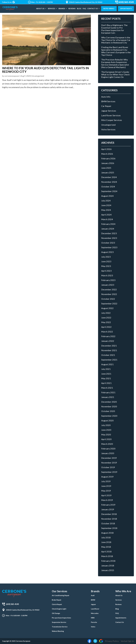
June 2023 (106, 261)
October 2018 (108, 523)
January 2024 (108, 229)
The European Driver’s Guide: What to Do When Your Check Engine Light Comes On (115, 74)
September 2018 (109, 528)
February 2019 (108, 505)
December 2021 (109, 346)
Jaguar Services (109, 111)
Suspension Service (59, 622)
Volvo (93, 627)
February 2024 (108, 224)
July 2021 (106, 369)
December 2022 (109, 289)
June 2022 (106, 318)
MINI (93, 618)
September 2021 (109, 360)
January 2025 (108, 172)
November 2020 (109, 406)
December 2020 (109, 402)
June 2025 (106, 168)
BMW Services (108, 101)
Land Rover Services (111, 115)
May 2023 (106, 266)
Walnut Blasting (58, 631)
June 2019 (106, 486)
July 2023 (106, 257)
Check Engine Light (59, 609)
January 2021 (108, 397)
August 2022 (107, 308)
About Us (40, 9)
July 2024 (106, 201)
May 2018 (106, 547)
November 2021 (109, 350)
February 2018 (108, 561)
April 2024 (106, 215)
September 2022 (109, 303)
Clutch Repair (57, 604)
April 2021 (106, 383)
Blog (79, 9)
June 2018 (106, 542)
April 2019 (106, 495)
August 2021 (107, 364)
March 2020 (107, 444)
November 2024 (109, 182)
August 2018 (107, 533)
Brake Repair (57, 600)
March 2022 (107, 332)
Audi (93, 595)
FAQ (84, 9)
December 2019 (109, 458)
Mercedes (95, 613)
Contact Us (92, 9)
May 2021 (106, 378)
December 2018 (109, 514)
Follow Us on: (8, 2)
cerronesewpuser (12, 76)
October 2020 (108, 411)
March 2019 (107, 500)
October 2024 (108, 187)
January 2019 (108, 509)
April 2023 (106, 271)
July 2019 (106, 481)
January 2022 (108, 341)
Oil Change (56, 613)
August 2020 (107, 420)
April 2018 (106, 551)
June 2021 (106, 374)
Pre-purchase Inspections (61, 618)
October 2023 (108, 243)
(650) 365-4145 (124, 2)
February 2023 (108, 280)
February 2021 (108, 392)
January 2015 (108, 570)
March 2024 (107, 219)
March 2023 (107, 275)
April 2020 (106, 439)
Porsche (94, 622)
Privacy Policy (112, 641)
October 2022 (108, 299)
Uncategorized (38, 76)
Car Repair (106, 106)
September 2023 (109, 247)
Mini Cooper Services (112, 120)
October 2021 (108, 355)
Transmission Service (60, 627)
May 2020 (106, 435)
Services (51, 9)
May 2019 (106, 491)
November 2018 (109, 519)
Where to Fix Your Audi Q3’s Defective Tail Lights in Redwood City (45, 70)
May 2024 (106, 210)
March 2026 (107, 154)
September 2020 (109, 416)
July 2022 (106, 313)
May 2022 (106, 322)
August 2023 (107, 252)
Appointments (126, 9)
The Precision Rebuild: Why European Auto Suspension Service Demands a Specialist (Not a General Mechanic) (115, 63)
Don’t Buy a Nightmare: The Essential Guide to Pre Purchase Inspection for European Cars (114, 29)
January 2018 (108, 566)
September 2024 (109, 191)
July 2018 (106, 537)
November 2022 (109, 294)
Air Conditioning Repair (61, 595)
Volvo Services (108, 129)
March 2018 (107, 556)
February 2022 (108, 336)
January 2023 (108, 285)
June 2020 (106, 430)
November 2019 (109, 463)
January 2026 (108, 163)
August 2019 (107, 477)
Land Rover (95, 609)
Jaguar (93, 604)
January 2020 (108, 453)
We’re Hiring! (109, 9)
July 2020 (106, 425)
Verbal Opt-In (127, 641)
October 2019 (108, 467)
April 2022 (106, 327)
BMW (93, 600)
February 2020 (108, 449)
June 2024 (106, 205)
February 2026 (108, 158)
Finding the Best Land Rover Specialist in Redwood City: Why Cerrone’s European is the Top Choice (116, 51)
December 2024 (109, 177)
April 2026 (106, 149)
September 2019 (109, 472)
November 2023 (109, 238)
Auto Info (106, 97)
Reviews (72, 9)
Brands (62, 9)
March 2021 (107, 388)
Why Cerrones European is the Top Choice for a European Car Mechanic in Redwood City (116, 40)
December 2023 (109, 233)
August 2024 (107, 196)
